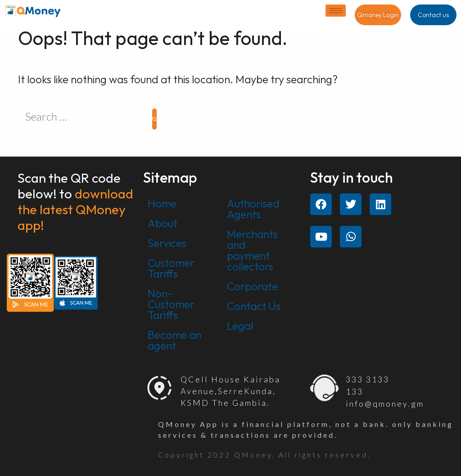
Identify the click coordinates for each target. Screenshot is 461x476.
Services (167, 243)
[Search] (154, 119)
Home (162, 203)
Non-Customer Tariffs (171, 304)
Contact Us (254, 306)
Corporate (252, 286)
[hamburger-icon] (336, 11)
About (163, 223)
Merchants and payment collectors (252, 250)
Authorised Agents (253, 209)
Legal (240, 326)
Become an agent (174, 340)
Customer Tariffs (171, 268)
